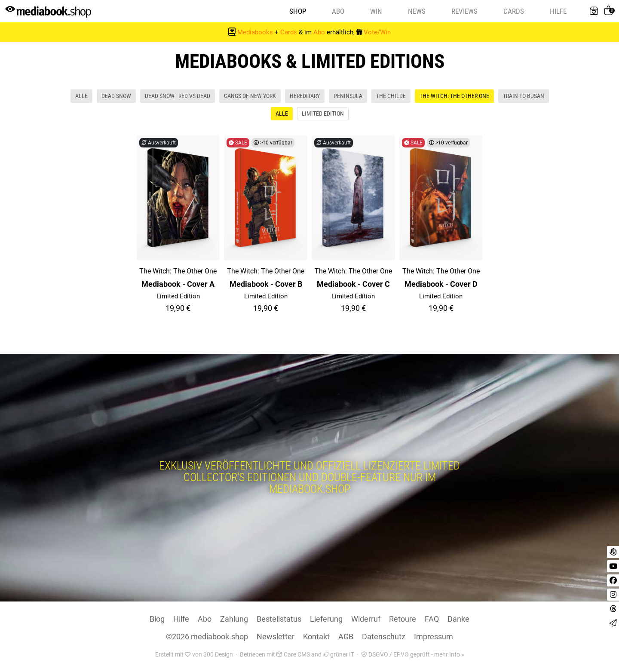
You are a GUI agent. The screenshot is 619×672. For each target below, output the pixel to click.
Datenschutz (384, 638)
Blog (157, 620)
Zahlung (234, 620)
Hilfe (558, 12)
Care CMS (293, 656)
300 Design (218, 656)
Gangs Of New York (250, 97)
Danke (458, 620)
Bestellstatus (279, 620)
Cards (514, 12)
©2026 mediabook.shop (207, 638)
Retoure (403, 620)
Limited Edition (323, 115)
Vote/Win (377, 34)
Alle (81, 97)
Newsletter (276, 638)
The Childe (391, 97)
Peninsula (348, 97)
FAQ (432, 620)
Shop (298, 12)
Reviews (464, 12)
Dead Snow (116, 97)
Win (376, 12)
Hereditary (305, 97)
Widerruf (366, 620)
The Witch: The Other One (454, 97)
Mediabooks (255, 34)
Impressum (434, 638)
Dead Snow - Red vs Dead (178, 97)
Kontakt (316, 638)
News (417, 12)
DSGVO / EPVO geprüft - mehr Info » (413, 656)
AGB (346, 638)
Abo (338, 12)
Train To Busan (524, 97)
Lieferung (326, 620)
